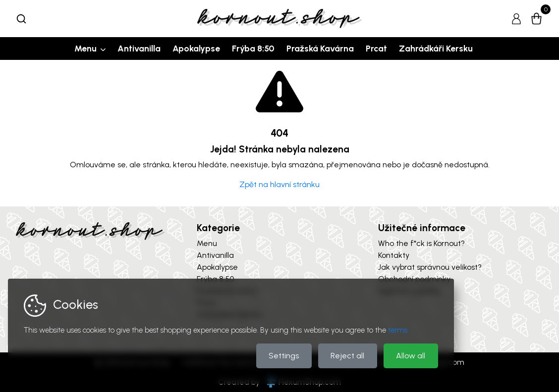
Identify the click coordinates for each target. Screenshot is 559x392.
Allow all (411, 356)
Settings (284, 356)
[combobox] (21, 19)
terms (398, 330)
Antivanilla (139, 48)
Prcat (376, 48)
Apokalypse (196, 48)
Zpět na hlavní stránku (279, 184)
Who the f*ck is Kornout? (421, 243)
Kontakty (394, 255)
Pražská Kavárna (320, 48)
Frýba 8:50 (253, 48)
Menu (85, 48)
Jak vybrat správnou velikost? (430, 267)
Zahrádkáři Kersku (436, 48)
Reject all (347, 356)
